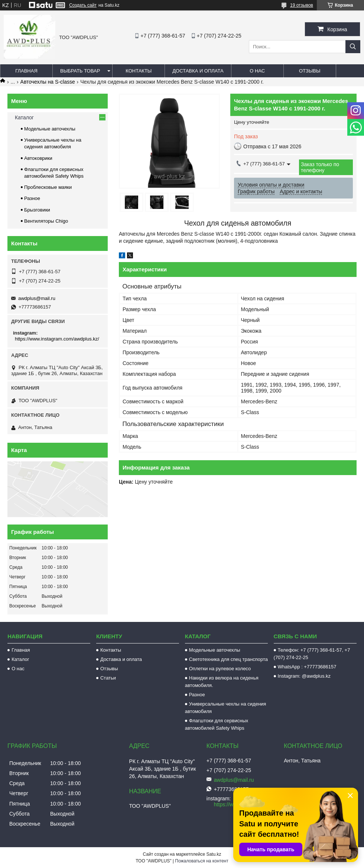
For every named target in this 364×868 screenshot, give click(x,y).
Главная (26, 71)
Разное (32, 198)
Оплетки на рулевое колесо (220, 669)
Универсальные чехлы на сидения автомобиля (226, 708)
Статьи (108, 678)
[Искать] (353, 47)
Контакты (139, 71)
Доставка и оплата (198, 71)
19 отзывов (302, 5)
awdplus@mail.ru (37, 298)
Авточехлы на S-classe (48, 82)
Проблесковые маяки (48, 187)
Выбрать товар (80, 71)
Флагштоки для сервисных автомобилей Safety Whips (217, 724)
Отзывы (310, 71)
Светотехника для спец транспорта (228, 659)
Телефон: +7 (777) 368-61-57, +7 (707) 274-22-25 (312, 654)
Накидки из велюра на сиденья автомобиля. (222, 682)
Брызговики (37, 210)
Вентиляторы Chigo (46, 221)
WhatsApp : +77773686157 (307, 667)
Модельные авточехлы (50, 129)
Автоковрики (38, 158)
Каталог (24, 117)
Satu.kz (214, 854)
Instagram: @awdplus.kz (304, 676)
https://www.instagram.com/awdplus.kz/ (57, 339)
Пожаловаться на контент (201, 861)
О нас (257, 71)
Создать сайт (83, 5)
